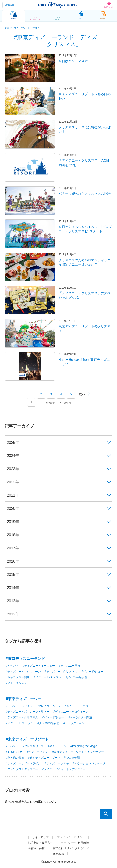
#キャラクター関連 (18, 677)
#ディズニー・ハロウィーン (23, 672)
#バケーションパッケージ (89, 763)
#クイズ (47, 769)
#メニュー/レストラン (47, 677)
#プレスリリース (33, 746)
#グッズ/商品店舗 (76, 677)
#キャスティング (38, 752)
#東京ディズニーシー (24, 699)
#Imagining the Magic (84, 746)
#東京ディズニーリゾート (27, 739)
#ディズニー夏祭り (71, 666)
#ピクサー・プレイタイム (39, 706)
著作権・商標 (36, 848)
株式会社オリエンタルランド (71, 848)
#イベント (12, 666)
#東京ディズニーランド (25, 659)
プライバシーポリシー (71, 837)
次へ (82, 394)
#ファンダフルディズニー (22, 769)
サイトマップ (41, 837)
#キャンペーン (57, 746)
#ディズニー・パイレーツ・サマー (27, 712)
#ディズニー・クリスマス (61, 672)
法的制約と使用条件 (41, 843)
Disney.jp (58, 854)
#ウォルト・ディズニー (71, 769)
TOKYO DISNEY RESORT (57, 5)
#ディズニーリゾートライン (23, 763)
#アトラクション (16, 683)
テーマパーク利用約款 (75, 843)
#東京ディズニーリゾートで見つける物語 (54, 758)
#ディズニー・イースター (39, 666)
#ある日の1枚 (14, 752)
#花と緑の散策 (15, 758)
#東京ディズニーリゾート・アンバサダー (78, 752)
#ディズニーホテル (57, 763)
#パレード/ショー (92, 672)
